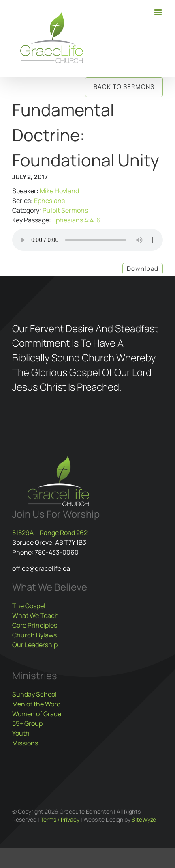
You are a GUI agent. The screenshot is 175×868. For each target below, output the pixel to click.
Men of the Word (36, 704)
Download (143, 269)
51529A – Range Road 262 (50, 533)
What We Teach (35, 615)
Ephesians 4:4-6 (76, 220)
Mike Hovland (59, 191)
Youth (21, 733)
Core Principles (35, 625)
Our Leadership (35, 645)
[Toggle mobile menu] (159, 12)
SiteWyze (144, 819)
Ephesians (49, 201)
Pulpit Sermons (65, 210)
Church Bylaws (34, 635)
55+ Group (27, 723)
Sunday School (34, 694)
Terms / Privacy (60, 819)
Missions (25, 743)
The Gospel (29, 606)
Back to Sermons (124, 87)
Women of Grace (37, 714)
